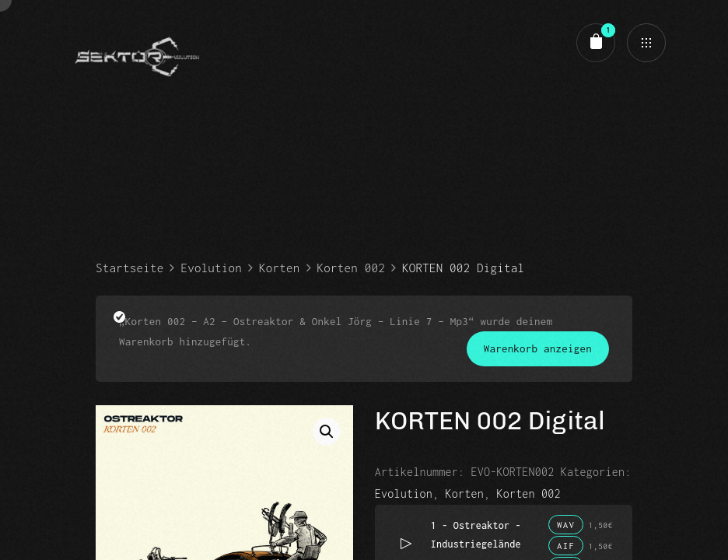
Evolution (211, 268)
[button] (327, 432)
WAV (566, 525)
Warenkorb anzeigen (538, 348)
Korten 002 (351, 268)
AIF (566, 546)
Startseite (129, 268)
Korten (279, 268)
